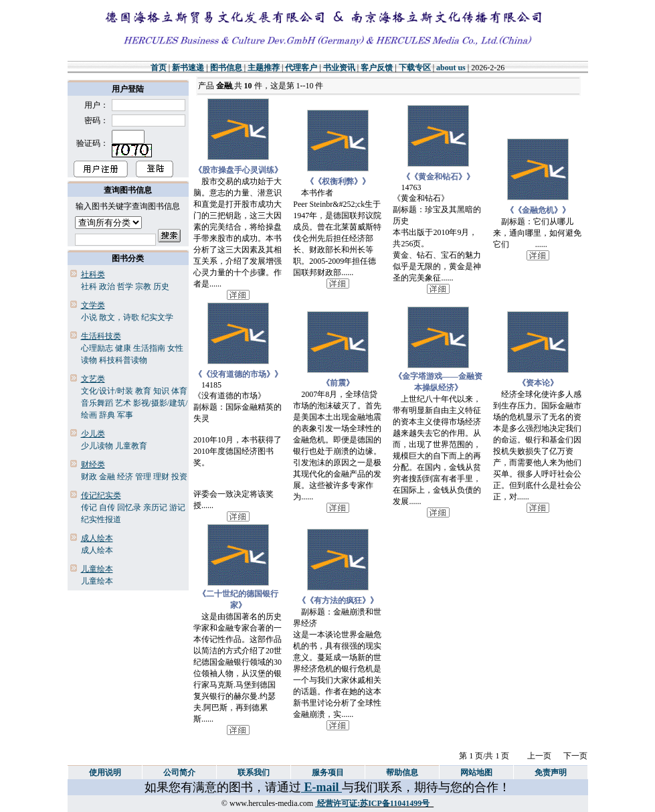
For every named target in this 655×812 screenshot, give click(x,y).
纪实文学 (157, 317)
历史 (161, 287)
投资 (179, 477)
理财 (161, 477)
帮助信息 (402, 773)
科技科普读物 (123, 360)
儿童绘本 (97, 581)
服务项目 (328, 773)
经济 (125, 477)
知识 (161, 391)
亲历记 (155, 507)
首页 (159, 68)
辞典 (107, 415)
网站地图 (476, 773)
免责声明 (551, 773)
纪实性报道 (101, 519)
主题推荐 (264, 68)
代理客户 (301, 68)
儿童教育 (131, 446)
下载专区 (415, 68)
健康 (123, 348)
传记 (89, 507)
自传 (107, 507)
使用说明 (105, 773)
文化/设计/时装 (107, 391)
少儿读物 (97, 446)
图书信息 (226, 68)
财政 (89, 477)
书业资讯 (339, 68)
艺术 (123, 403)
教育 (143, 391)
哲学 (125, 287)
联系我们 (254, 773)
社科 (89, 287)
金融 (107, 477)
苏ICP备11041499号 (395, 803)
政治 (107, 287)
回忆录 (129, 507)
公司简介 (179, 773)
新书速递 (188, 68)
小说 (89, 317)
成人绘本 (97, 550)
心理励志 (97, 348)
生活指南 (149, 348)
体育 (179, 391)
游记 (177, 507)
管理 (143, 477)
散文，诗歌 (119, 317)
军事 (125, 415)
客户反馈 (377, 68)
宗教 (143, 287)
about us (451, 68)
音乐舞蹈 (97, 403)
